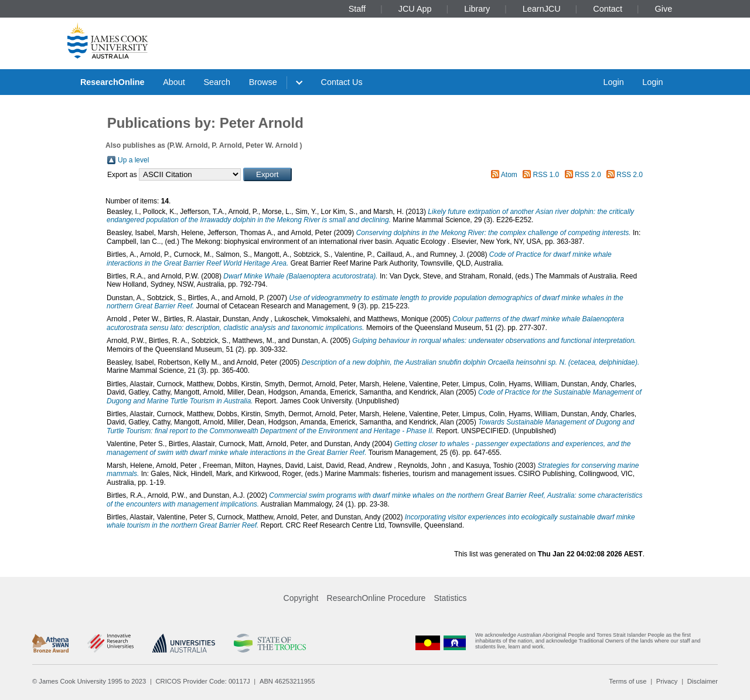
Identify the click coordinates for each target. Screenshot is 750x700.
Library (477, 9)
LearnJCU (542, 9)
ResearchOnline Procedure (376, 598)
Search (217, 82)
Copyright (301, 598)
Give (664, 9)
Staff (357, 9)
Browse (263, 82)
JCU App (415, 9)
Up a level (133, 160)
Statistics (450, 598)
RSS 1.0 (546, 175)
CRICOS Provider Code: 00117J (203, 681)
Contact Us (342, 82)
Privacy (667, 681)
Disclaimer (703, 681)
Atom (509, 175)
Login (613, 82)
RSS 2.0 (588, 175)
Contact (608, 9)
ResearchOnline (112, 82)
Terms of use (628, 681)
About (174, 82)
